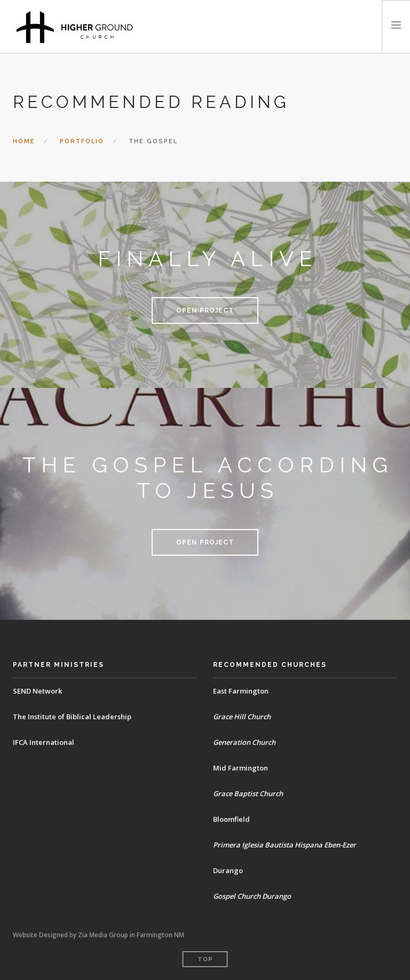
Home (24, 141)
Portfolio (82, 141)
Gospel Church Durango (252, 896)
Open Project (205, 310)
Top (205, 959)
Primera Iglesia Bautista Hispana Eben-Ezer (285, 845)
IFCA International (44, 742)
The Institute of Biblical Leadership (72, 717)
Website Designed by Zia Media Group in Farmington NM (98, 935)
